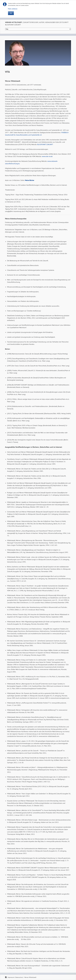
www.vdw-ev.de (47, 156)
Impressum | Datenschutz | (16, 977)
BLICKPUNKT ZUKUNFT (45, 144)
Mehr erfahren (13, 9)
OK (11, 13)
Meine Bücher (30, 180)
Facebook (6, 977)
